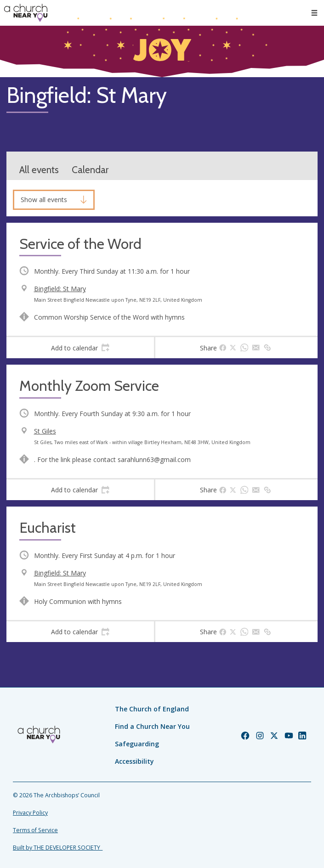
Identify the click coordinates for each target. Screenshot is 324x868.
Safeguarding (137, 744)
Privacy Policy (30, 813)
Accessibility (134, 761)
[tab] (80, 348)
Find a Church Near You (152, 726)
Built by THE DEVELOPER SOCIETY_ (58, 848)
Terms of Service (35, 830)
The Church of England (152, 709)
